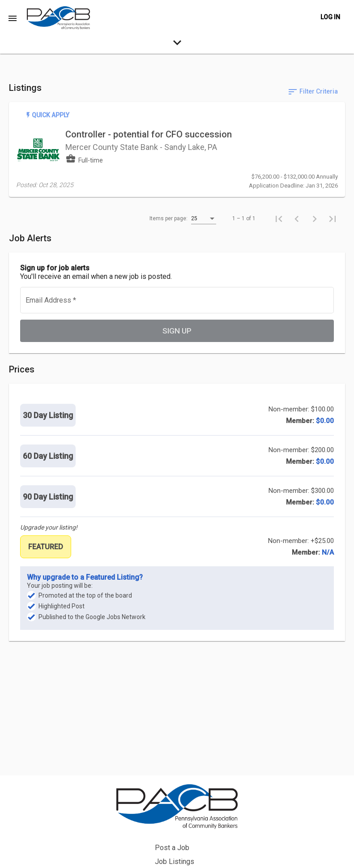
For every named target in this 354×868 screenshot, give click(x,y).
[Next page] (315, 227)
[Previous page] (297, 227)
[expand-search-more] (177, 45)
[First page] (279, 227)
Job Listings (239, 817)
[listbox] (204, 227)
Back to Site (239, 831)
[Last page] (333, 227)
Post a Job (237, 803)
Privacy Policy (242, 844)
